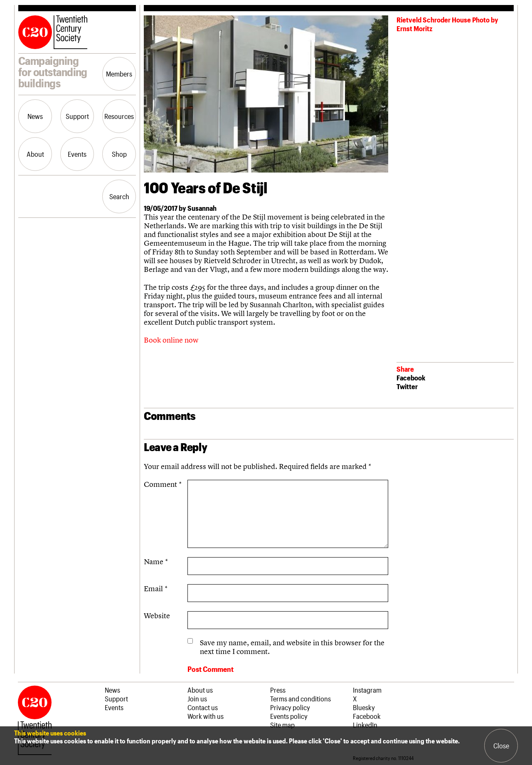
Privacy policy (290, 707)
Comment (163, 484)
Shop (119, 154)
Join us (197, 698)
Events (77, 154)
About (35, 154)
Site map (282, 725)
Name (156, 561)
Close (501, 745)
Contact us (203, 707)
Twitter (407, 386)
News (35, 116)
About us (200, 690)
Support (77, 116)
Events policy (289, 716)
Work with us (206, 716)
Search (119, 196)
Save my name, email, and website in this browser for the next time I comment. (292, 647)
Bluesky (364, 707)
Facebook (411, 378)
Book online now (171, 340)
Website (157, 616)
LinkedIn (365, 725)
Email (156, 589)
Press (278, 690)
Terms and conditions (300, 698)
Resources (119, 116)
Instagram (367, 690)
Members (119, 74)
